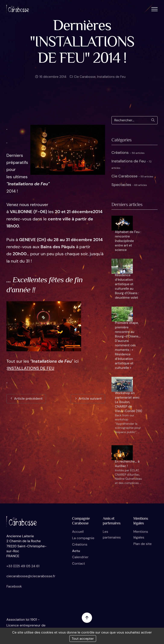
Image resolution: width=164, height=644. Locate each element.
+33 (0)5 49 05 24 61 (23, 566)
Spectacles (129, 185)
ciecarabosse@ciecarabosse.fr (31, 576)
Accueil (78, 532)
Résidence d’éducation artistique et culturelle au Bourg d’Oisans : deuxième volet (127, 286)
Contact (79, 563)
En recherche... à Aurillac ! (127, 464)
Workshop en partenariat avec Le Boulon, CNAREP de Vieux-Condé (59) (128, 402)
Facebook (14, 586)
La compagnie (83, 538)
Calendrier (80, 557)
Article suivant (88, 398)
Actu (76, 551)
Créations (128, 153)
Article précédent (26, 398)
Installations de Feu (111, 79)
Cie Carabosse (84, 79)
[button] (154, 9)
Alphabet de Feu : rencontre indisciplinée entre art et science (128, 241)
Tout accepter (83, 639)
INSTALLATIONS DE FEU (31, 368)
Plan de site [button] (142, 544)
